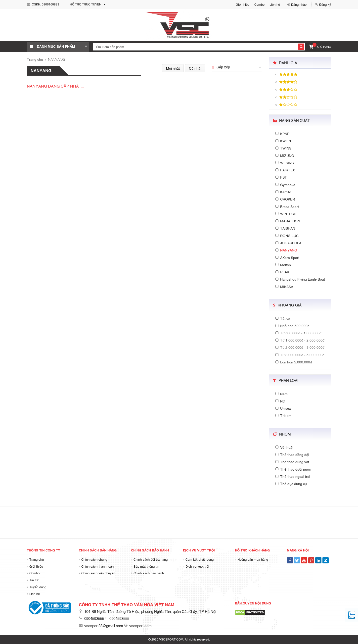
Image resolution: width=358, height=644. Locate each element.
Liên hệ (275, 4)
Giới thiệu (243, 4)
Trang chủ (35, 59)
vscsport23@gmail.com (104, 625)
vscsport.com (140, 625)
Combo (259, 4)
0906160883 (50, 4)
